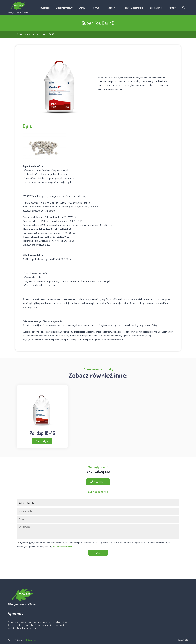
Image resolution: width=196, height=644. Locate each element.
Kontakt (172, 8)
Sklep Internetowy (64, 8)
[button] (184, 8)
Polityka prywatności (33, 640)
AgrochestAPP (156, 8)
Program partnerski (133, 8)
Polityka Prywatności (62, 546)
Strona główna (23, 34)
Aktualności (44, 8)
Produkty (34, 34)
